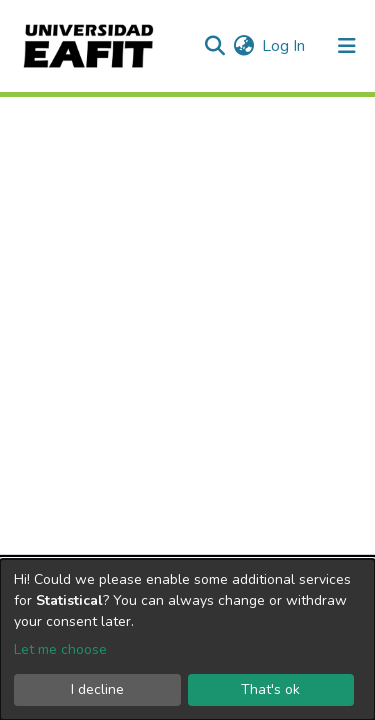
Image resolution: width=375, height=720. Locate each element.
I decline (97, 689)
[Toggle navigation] (347, 46)
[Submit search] (214, 46)
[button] (243, 46)
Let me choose (60, 649)
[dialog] (187, 639)
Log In (284, 46)
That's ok (270, 689)
